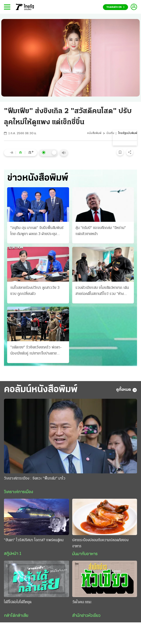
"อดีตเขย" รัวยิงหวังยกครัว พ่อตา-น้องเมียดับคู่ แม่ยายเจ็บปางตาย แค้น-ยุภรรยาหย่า (36, 351)
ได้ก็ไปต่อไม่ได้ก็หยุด (18, 602)
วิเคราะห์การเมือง (19, 492)
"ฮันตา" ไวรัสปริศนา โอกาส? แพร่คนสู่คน (34, 540)
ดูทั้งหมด (127, 390)
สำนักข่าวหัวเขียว (86, 616)
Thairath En (115, 7)
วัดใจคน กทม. (82, 602)
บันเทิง (110, 133)
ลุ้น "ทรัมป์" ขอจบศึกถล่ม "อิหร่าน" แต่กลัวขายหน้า (101, 231)
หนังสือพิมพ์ (94, 133)
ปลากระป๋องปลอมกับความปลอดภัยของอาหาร (100, 543)
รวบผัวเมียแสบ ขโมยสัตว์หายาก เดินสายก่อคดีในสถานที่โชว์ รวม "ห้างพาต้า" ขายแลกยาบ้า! (102, 291)
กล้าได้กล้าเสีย (16, 616)
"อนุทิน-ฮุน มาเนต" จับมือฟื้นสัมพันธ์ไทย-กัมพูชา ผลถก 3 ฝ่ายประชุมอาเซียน (37, 232)
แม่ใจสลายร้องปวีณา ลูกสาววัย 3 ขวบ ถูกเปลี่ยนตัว (35, 291)
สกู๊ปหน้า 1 (13, 554)
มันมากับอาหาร (85, 554)
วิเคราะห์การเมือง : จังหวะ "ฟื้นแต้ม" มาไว (35, 479)
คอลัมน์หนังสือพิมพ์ (41, 390)
